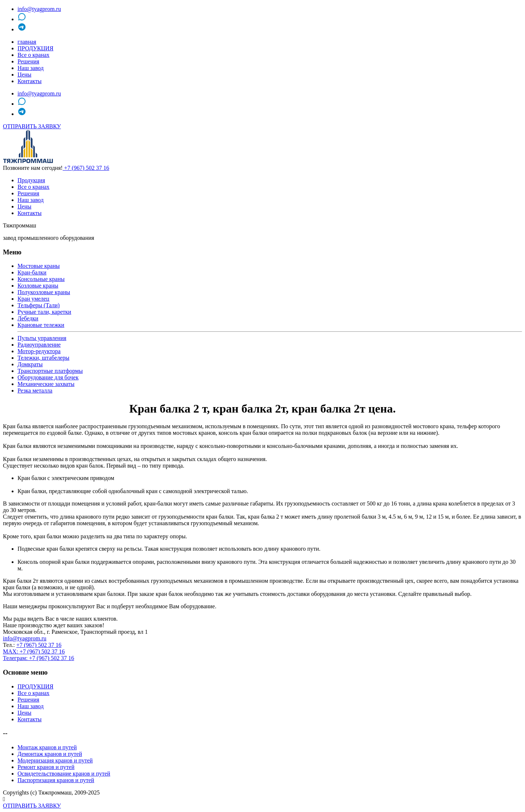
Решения (28, 61)
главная (27, 42)
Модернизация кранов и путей (55, 760)
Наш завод (31, 68)
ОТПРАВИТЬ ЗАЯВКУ (32, 126)
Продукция (31, 180)
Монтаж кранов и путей (47, 747)
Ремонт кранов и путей (46, 767)
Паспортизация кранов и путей (56, 780)
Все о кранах (34, 55)
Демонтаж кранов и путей (50, 754)
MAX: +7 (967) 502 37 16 (34, 651)
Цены (24, 75)
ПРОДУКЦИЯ (35, 48)
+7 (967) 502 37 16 (86, 168)
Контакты (30, 81)
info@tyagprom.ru (39, 9)
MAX (29, 19)
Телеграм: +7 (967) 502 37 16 (38, 658)
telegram (33, 29)
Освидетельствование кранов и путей (64, 774)
